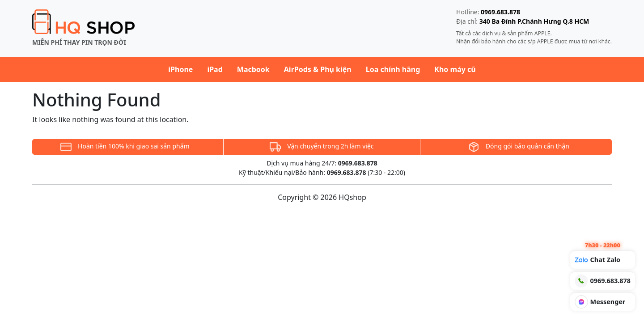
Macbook (253, 69)
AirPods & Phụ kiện (318, 69)
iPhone (180, 69)
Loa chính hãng (393, 69)
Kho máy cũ (455, 69)
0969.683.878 (500, 12)
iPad (215, 69)
